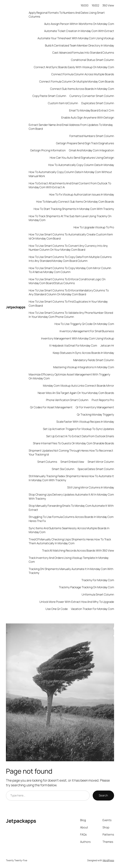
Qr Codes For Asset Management (51, 407)
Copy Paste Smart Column (49, 96)
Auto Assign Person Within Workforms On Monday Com (79, 24)
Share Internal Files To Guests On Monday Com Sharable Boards (73, 443)
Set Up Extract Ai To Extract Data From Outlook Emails (80, 436)
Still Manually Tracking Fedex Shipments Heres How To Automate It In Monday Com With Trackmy (71, 478)
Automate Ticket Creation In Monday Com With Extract (79, 31)
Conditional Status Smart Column (93, 60)
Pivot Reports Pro (103, 400)
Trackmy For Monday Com (98, 580)
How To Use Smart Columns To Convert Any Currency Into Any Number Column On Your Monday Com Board (68, 248)
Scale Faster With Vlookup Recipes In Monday (85, 422)
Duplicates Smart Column (98, 103)
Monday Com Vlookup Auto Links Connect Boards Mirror (79, 386)
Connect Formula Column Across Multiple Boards (83, 74)
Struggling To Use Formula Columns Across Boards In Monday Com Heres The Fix (71, 519)
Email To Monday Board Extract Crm (92, 110)
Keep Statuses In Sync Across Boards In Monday (83, 353)
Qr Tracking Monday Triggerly (95, 414)
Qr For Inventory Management (95, 407)
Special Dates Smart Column (96, 469)
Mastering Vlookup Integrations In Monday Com (84, 367)
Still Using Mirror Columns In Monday (91, 487)
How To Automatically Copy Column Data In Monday (81, 165)
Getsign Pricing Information (48, 150)
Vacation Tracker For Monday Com (93, 609)
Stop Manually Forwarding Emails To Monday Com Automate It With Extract (71, 508)
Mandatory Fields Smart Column (94, 360)
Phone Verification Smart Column (67, 400)
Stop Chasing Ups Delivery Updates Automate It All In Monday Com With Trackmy (71, 496)
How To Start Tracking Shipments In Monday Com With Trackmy (74, 209)
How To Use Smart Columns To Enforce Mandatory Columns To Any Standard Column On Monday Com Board (69, 292)
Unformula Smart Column (98, 594)
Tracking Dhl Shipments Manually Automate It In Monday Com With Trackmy (71, 571)
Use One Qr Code (57, 609)
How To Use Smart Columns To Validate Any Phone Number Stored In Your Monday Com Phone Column (71, 315)
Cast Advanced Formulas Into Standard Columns (83, 53)
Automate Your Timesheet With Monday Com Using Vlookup (76, 38)
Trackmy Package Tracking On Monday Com (86, 587)
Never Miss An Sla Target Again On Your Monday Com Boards (76, 393)
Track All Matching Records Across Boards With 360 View (78, 550)
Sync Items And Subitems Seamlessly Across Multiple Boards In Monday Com (69, 530)
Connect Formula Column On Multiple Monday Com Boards (77, 81)
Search (103, 795)
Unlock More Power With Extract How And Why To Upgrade (77, 602)
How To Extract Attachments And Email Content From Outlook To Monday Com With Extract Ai (70, 185)
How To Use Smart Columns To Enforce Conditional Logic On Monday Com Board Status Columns (67, 281)
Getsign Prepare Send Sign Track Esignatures (85, 143)
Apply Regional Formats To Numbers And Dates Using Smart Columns (67, 15)
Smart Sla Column (63, 469)
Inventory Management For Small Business (87, 331)
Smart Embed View (72, 462)
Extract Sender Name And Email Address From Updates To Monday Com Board (71, 127)
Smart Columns (47, 462)
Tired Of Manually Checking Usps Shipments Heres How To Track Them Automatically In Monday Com (70, 541)
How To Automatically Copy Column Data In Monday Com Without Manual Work (70, 174)
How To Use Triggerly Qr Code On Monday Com (84, 324)
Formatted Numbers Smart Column (92, 136)
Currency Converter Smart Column (92, 96)
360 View (108, 5)
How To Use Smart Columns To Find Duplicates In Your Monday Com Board (68, 303)
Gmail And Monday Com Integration (91, 150)
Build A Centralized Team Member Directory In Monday (80, 45)
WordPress (108, 860)
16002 (95, 5)
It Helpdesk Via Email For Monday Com (73, 345)
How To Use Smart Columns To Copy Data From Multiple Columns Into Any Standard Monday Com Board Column (70, 259)
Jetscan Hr (107, 345)
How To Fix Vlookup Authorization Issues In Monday (82, 194)
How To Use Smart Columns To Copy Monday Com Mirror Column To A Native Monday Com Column (70, 270)
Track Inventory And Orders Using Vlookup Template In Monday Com (69, 560)
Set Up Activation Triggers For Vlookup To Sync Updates (79, 429)
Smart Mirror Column (101, 462)
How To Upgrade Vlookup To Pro (94, 227)
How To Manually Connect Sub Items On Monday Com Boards (75, 202)
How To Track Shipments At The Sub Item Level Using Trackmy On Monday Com (70, 218)
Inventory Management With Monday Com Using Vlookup (78, 338)
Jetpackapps (16, 307)
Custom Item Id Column (63, 103)
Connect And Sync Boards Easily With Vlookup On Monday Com (74, 67)
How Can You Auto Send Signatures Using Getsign (82, 158)
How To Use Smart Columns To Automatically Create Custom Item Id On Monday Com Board (71, 236)
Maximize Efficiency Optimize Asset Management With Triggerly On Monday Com (70, 376)
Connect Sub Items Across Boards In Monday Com (82, 89)
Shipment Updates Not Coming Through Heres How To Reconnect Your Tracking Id (71, 452)
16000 (85, 5)
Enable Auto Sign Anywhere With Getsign (88, 117)
